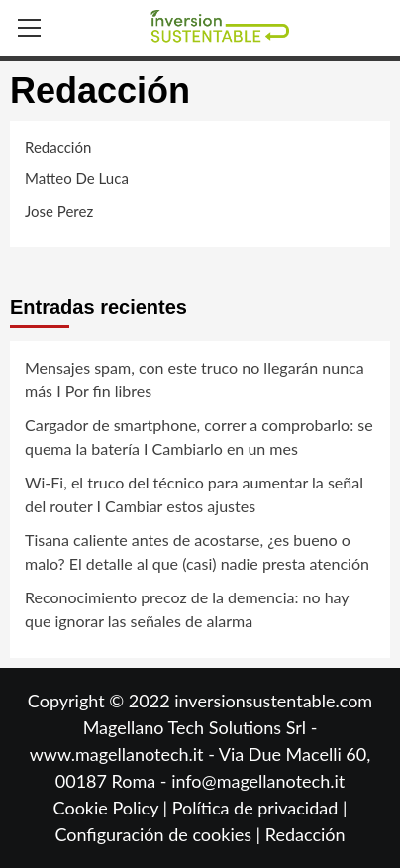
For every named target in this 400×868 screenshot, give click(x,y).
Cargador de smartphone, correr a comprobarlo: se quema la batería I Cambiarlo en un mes (199, 436)
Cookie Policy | (113, 808)
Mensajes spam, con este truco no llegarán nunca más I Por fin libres (195, 379)
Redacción (305, 834)
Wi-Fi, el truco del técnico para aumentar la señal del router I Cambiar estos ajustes (194, 494)
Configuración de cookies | (159, 834)
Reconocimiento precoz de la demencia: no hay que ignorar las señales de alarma (187, 609)
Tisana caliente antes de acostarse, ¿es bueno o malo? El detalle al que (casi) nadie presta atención (197, 551)
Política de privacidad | (260, 808)
